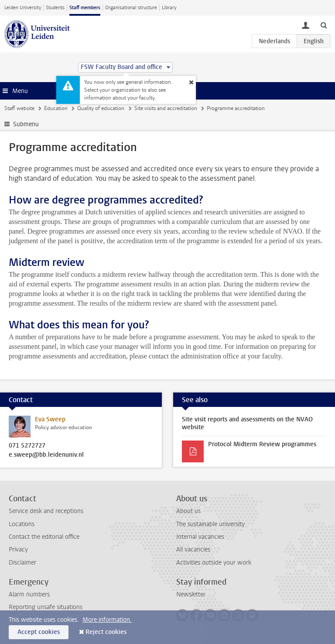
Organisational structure (131, 8)
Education (56, 108)
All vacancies (193, 549)
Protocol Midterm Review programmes (262, 444)
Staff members (85, 8)
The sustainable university (210, 524)
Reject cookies (106, 632)
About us (188, 511)
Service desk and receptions (46, 511)
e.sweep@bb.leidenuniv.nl (46, 455)
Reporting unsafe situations (46, 607)
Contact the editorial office (44, 537)
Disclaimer (22, 563)
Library (169, 8)
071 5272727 (27, 446)
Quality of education (101, 108)
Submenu (26, 124)
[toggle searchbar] (324, 25)
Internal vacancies (200, 537)
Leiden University (23, 8)
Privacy (18, 549)
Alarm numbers (29, 594)
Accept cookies (39, 632)
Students (55, 8)
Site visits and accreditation (166, 108)
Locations (22, 524)
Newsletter (191, 594)
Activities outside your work (214, 563)
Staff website (19, 108)
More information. (107, 620)
